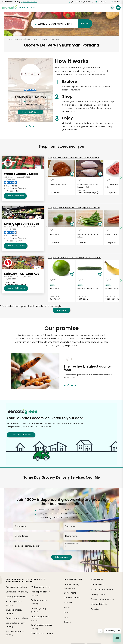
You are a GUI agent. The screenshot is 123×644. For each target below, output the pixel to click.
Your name (70, 526)
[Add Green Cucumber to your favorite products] (81, 280)
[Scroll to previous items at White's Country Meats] (47, 177)
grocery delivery (17, 587)
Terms (67, 612)
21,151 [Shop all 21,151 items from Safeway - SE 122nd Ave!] (16, 288)
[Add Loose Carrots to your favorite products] (108, 230)
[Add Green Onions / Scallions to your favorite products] (80, 230)
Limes (52, 234)
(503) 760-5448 (10, 279)
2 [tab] (30, 126)
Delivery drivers (98, 594)
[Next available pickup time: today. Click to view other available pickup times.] (12, 191)
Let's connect (61, 557)
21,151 (75, 258)
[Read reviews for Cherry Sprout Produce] (12, 233)
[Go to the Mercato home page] (9, 7)
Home (9, 39)
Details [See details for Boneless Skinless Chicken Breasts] (87, 187)
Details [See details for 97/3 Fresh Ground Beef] (108, 187)
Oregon (36, 39)
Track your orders (72, 598)
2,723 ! (30, 112)
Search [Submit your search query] (85, 24)
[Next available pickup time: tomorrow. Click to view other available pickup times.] (13, 241)
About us (95, 609)
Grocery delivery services (103, 599)
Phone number (72, 536)
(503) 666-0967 (10, 179)
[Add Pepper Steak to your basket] (72, 174)
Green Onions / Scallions (88, 234)
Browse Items (70, 593)
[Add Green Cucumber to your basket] (100, 274)
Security (68, 622)
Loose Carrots (112, 234)
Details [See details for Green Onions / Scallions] (80, 237)
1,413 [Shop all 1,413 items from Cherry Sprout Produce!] (16, 246)
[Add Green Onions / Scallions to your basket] (100, 224)
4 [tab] (76, 385)
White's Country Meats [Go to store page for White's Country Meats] (21, 174)
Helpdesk (68, 603)
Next (114, 372)
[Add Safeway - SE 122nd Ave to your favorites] (38, 268)
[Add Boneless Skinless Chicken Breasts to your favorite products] (80, 180)
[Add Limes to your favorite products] (52, 230)
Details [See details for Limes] (58, 234)
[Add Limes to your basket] (72, 224)
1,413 (74, 208)
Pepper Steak (56, 185)
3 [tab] (33, 126)
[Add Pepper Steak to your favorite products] (52, 180)
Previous (62, 372)
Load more (61, 310)
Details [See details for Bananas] (116, 289)
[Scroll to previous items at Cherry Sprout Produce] (47, 227)
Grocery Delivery (22, 39)
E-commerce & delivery (102, 589)
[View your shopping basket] (118, 8)
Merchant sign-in (99, 604)
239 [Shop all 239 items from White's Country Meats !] (15, 196)
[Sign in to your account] (112, 8)
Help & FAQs (101, 2)
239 (74, 158)
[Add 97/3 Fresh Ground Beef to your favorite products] (108, 180)
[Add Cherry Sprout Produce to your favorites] (38, 218)
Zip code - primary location (28, 546)
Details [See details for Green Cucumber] (96, 289)
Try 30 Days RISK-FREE (21, 435)
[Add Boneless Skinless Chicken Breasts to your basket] (100, 174)
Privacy (67, 608)
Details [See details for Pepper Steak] (64, 185)
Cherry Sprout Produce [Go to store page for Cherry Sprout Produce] (22, 224)
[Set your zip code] (27, 8)
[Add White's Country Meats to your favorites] (38, 168)
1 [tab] (26, 126)
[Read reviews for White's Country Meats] (12, 183)
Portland (45, 39)
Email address (21, 536)
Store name (20, 526)
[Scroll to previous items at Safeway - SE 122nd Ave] (47, 281)
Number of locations (73, 544)
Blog (66, 617)
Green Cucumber (85, 288)
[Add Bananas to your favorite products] (109, 280)
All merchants (97, 585)
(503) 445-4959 (10, 229)
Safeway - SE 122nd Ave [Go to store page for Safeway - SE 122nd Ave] (22, 274)
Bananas (110, 288)
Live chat (116, 2)
